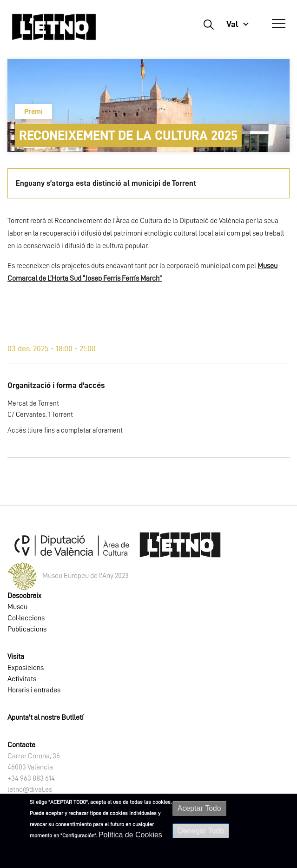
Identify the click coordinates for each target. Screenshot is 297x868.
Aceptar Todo (199, 808)
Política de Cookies (130, 835)
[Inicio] (54, 27)
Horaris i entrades (34, 690)
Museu (17, 607)
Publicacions (27, 629)
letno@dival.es (30, 789)
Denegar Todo (201, 831)
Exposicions (26, 668)
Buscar (208, 24)
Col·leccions (26, 618)
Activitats (22, 679)
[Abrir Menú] (279, 24)
